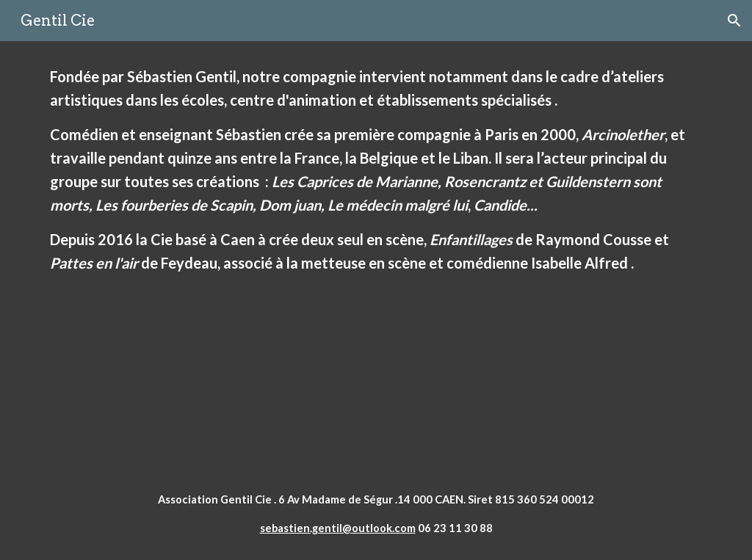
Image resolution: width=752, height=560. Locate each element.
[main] (376, 254)
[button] (734, 21)
